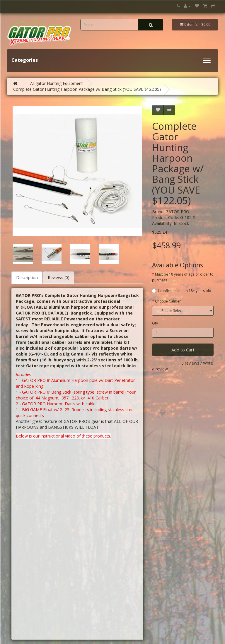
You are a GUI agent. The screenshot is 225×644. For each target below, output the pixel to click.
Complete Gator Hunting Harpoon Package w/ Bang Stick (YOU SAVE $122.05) (87, 89)
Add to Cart (183, 350)
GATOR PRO (177, 212)
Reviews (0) (59, 277)
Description (27, 277)
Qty (155, 323)
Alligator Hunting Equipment (57, 83)
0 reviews (190, 363)
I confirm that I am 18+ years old (182, 291)
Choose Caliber (168, 301)
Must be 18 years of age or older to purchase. (183, 277)
